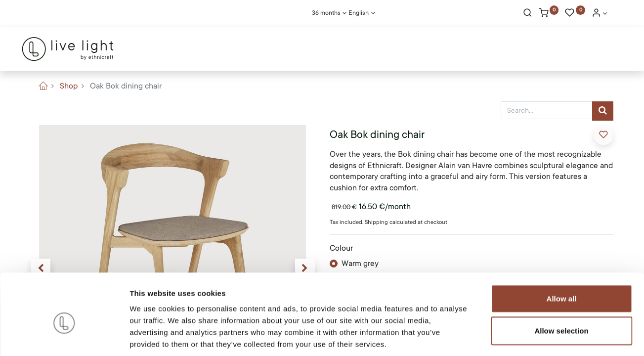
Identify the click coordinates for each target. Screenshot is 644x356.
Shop (69, 86)
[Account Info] (600, 14)
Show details (519, 336)
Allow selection (561, 284)
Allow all (562, 251)
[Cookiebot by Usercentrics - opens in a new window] (64, 337)
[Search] (528, 14)
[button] (603, 135)
